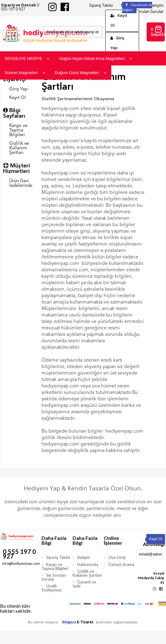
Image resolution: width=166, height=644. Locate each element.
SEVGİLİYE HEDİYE (27, 59)
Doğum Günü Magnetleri (81, 73)
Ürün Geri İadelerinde (21, 183)
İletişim (84, 557)
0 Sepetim (158, 31)
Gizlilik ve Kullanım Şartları (19, 148)
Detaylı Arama (121, 564)
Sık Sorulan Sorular (54, 577)
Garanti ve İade (84, 584)
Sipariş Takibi (101, 5)
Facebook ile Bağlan (137, 8)
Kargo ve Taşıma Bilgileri (18, 130)
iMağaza (69, 622)
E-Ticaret (85, 622)
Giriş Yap (117, 43)
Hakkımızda (88, 564)
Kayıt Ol (119, 21)
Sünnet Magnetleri (25, 73)
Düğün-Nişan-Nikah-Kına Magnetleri (96, 59)
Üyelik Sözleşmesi (51, 588)
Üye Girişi (117, 557)
